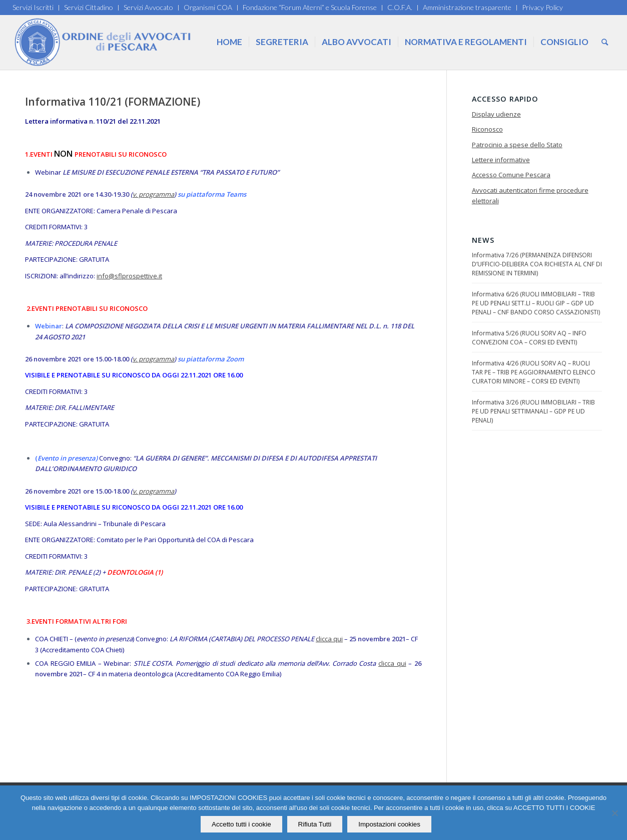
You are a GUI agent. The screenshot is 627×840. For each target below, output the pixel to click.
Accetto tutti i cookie (241, 824)
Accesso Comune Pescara (511, 175)
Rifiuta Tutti (315, 824)
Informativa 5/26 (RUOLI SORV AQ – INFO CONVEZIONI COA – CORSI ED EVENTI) (529, 338)
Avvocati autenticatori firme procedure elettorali (530, 195)
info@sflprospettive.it (129, 276)
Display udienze (496, 114)
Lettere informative (501, 160)
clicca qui (329, 639)
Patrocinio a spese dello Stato (517, 145)
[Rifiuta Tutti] (614, 813)
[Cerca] (605, 42)
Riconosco (487, 129)
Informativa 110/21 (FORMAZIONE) (113, 102)
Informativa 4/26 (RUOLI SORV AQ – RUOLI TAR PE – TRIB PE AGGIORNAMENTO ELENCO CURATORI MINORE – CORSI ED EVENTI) (534, 372)
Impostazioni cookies (389, 824)
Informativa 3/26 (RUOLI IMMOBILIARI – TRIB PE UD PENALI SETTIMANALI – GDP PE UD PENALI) (533, 411)
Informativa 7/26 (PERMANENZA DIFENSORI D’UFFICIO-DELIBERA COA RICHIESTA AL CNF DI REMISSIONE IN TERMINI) (537, 264)
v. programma (153, 194)
